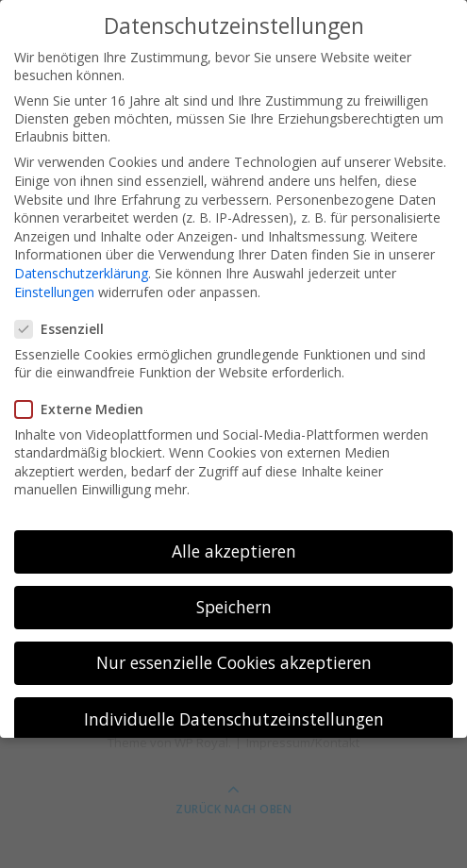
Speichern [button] (234, 594)
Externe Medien (85, 397)
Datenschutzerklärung (81, 261)
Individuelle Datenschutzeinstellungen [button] (234, 707)
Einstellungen (54, 280)
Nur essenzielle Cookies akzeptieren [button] (234, 650)
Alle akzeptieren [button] (234, 539)
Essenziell (65, 317)
